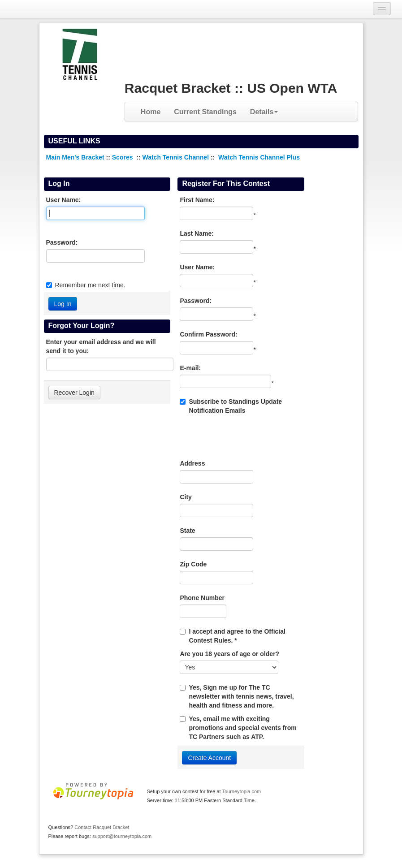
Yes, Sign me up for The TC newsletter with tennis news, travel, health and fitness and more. (241, 696)
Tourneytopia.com (241, 791)
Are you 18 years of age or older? (229, 654)
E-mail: (190, 368)
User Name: (64, 200)
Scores (123, 157)
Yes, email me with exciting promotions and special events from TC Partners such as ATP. (242, 728)
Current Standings (205, 112)
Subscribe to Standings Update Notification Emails (231, 406)
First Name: (197, 200)
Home (151, 112)
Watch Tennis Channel (176, 157)
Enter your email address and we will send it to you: (101, 346)
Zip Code (193, 564)
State (187, 531)
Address (192, 463)
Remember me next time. (90, 285)
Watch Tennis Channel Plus (259, 157)
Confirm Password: (208, 334)
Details (264, 112)
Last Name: (197, 233)
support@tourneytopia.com (122, 836)
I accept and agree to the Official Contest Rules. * (237, 636)
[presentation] (248, 437)
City (186, 497)
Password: (62, 242)
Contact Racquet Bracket (102, 827)
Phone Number (202, 598)
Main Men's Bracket (75, 157)
